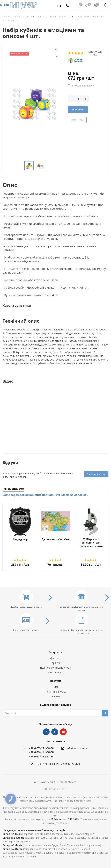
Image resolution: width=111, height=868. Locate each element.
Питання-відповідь (56, 692)
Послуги (56, 681)
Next (106, 489)
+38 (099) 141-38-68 (41, 752)
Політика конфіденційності (56, 668)
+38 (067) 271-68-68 (41, 748)
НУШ (55, 732)
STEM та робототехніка (46, 732)
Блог (56, 687)
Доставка (56, 658)
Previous (100, 489)
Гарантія (56, 663)
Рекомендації (56, 672)
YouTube (63, 732)
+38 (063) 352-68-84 (41, 756)
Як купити (56, 652)
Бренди (56, 696)
